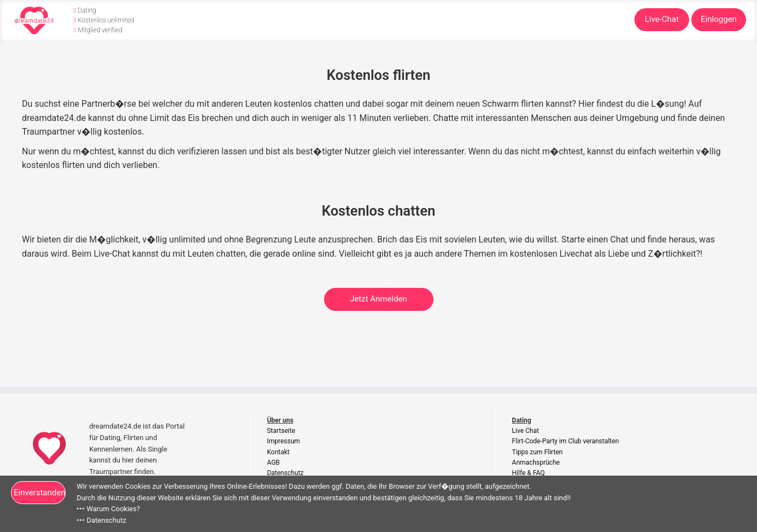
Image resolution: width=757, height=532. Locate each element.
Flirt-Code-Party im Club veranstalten (565, 441)
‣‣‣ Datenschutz (102, 520)
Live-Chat (662, 19)
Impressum (284, 441)
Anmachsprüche (536, 462)
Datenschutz (285, 473)
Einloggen (719, 19)
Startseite (281, 431)
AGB (273, 462)
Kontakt (278, 452)
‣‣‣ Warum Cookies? (108, 509)
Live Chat (525, 431)
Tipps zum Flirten (537, 452)
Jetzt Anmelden (378, 299)
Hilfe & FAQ (528, 473)
